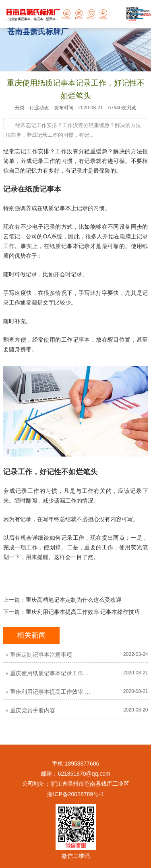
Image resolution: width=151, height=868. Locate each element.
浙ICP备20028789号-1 (75, 794)
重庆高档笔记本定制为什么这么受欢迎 (74, 600)
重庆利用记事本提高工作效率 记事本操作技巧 (83, 612)
